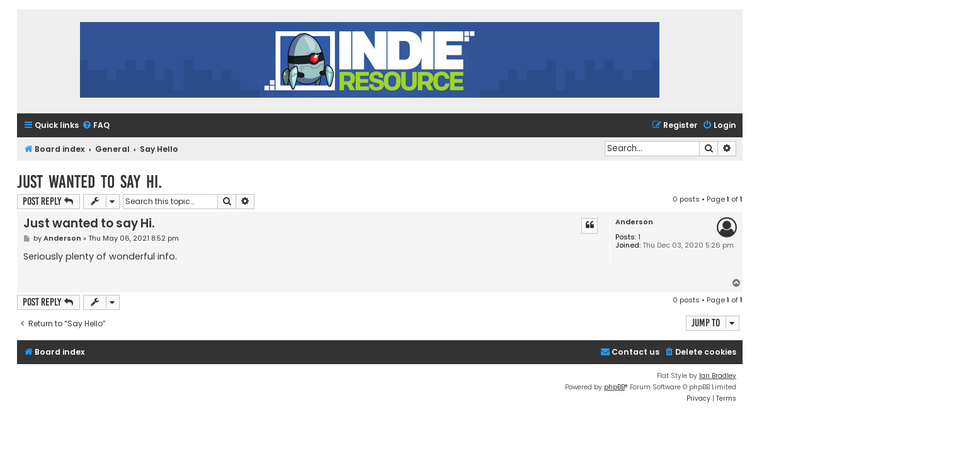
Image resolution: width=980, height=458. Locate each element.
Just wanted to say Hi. (89, 182)
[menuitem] (96, 126)
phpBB (614, 387)
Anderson (634, 222)
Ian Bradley (718, 376)
